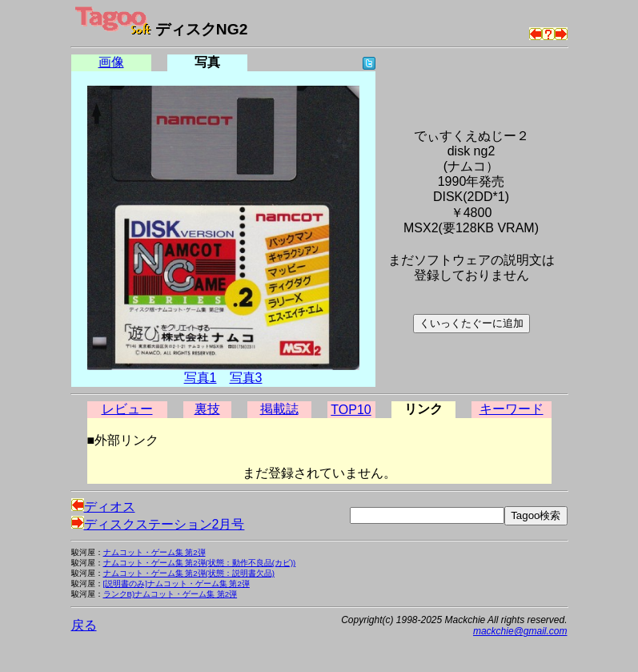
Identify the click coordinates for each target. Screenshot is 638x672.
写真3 (246, 378)
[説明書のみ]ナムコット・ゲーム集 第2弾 (177, 583)
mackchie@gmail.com (520, 631)
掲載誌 (279, 409)
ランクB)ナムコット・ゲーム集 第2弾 (171, 594)
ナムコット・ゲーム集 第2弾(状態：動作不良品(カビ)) (200, 563)
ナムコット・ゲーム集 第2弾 (154, 552)
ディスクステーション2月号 (158, 524)
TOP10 (351, 410)
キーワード (512, 409)
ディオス (103, 507)
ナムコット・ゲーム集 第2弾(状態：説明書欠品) (189, 573)
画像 (111, 62)
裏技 (207, 409)
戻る (84, 625)
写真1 (201, 378)
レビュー (127, 409)
